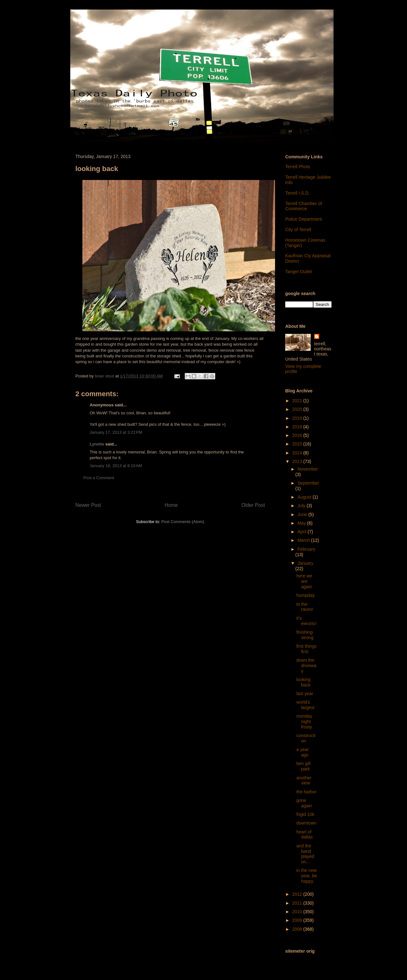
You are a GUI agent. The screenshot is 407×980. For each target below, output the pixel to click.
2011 (298, 903)
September (308, 483)
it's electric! (306, 621)
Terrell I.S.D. (297, 193)
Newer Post (88, 505)
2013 (298, 461)
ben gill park (303, 766)
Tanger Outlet (299, 272)
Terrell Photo (298, 167)
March (304, 540)
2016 (298, 435)
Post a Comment (99, 478)
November (308, 469)
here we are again (304, 581)
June (303, 514)
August (305, 497)
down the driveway (306, 666)
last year (305, 694)
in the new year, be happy (307, 876)
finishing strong (305, 635)
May (302, 523)
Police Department (304, 219)
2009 (298, 920)
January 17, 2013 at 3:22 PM (116, 432)
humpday (306, 595)
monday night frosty (304, 721)
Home (171, 505)
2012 (298, 894)
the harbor (307, 792)
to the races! (305, 607)
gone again (304, 803)
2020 (298, 409)
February (306, 549)
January (305, 563)
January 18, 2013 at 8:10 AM (116, 466)
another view (304, 780)
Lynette (97, 444)
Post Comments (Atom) (183, 522)
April (302, 532)
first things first (307, 649)
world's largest (305, 705)
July (302, 506)
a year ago (303, 752)
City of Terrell (298, 230)
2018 (298, 427)
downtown (306, 823)
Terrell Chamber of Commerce (304, 206)
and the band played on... (305, 854)
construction (306, 738)
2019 (298, 418)
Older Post (253, 505)
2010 (298, 912)
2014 (298, 453)
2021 (298, 401)
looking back (304, 682)
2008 (298, 929)
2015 (298, 444)
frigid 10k (305, 814)
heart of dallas (305, 835)
